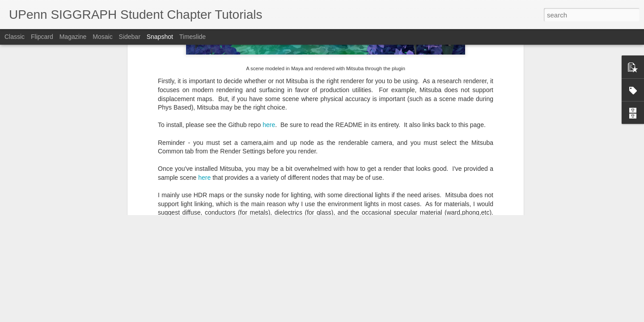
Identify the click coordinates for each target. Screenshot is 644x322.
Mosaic (102, 37)
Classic (15, 37)
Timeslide (193, 37)
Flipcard (42, 37)
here (269, 54)
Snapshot (160, 37)
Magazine (73, 37)
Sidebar (130, 37)
